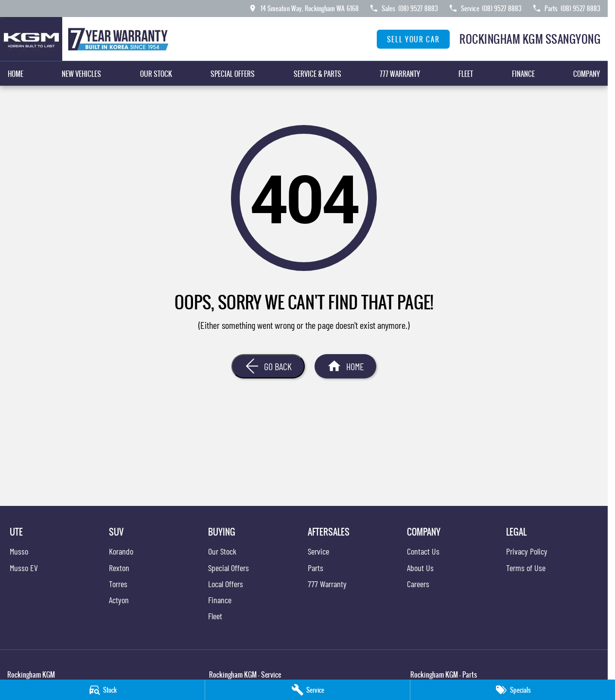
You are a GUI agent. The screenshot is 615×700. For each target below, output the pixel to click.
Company (587, 74)
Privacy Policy (527, 551)
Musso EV (24, 568)
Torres (118, 584)
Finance (523, 74)
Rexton (119, 568)
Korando (121, 551)
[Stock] (102, 690)
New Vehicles (81, 74)
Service (318, 551)
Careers (418, 584)
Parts (316, 568)
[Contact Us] (303, 8)
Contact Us (423, 551)
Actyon (119, 600)
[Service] (307, 690)
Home (16, 74)
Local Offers (226, 584)
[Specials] (513, 690)
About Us (420, 568)
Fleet (466, 74)
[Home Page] (87, 39)
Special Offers (233, 74)
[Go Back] (268, 366)
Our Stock (156, 74)
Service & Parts (317, 74)
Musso (19, 551)
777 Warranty (400, 74)
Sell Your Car (413, 39)
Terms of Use (526, 568)
